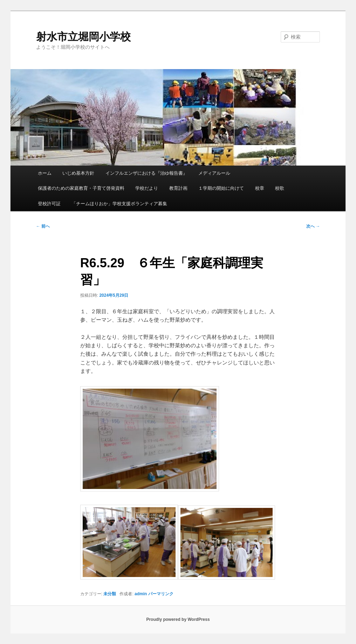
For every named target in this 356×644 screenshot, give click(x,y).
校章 (260, 188)
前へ (43, 226)
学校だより (147, 188)
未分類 (110, 594)
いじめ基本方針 (78, 173)
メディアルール (214, 173)
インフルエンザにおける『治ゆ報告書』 (146, 173)
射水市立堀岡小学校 (83, 37)
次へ (313, 226)
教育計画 (178, 188)
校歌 (280, 188)
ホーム (45, 173)
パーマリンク (161, 594)
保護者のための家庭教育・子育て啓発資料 (81, 188)
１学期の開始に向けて (221, 188)
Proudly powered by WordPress (178, 619)
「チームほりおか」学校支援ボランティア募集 (119, 204)
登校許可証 (49, 204)
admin (141, 594)
